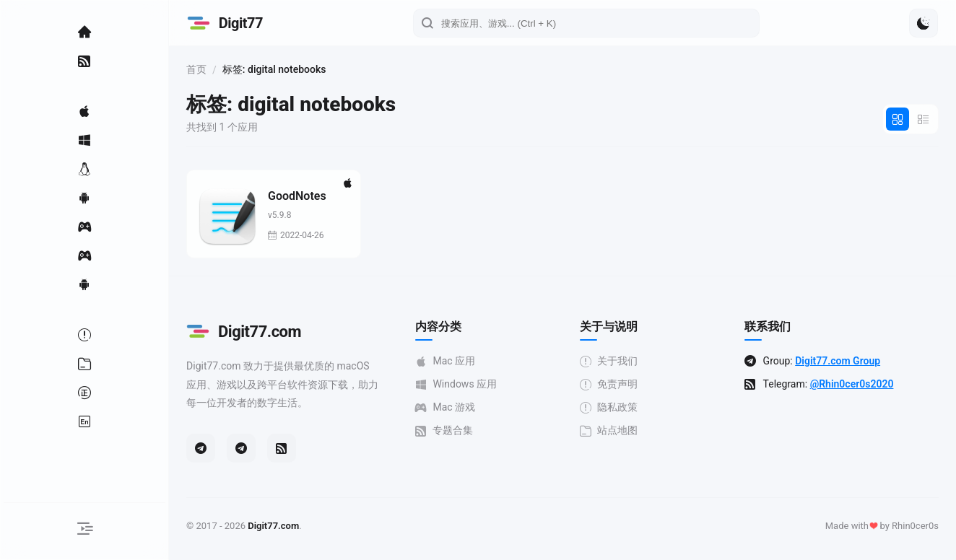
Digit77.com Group (839, 361)
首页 (201, 69)
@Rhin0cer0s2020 (853, 384)
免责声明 (611, 384)
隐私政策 (611, 407)
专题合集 (448, 430)
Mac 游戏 (449, 407)
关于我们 (611, 361)
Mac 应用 (449, 361)
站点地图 (611, 430)
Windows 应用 (460, 384)
